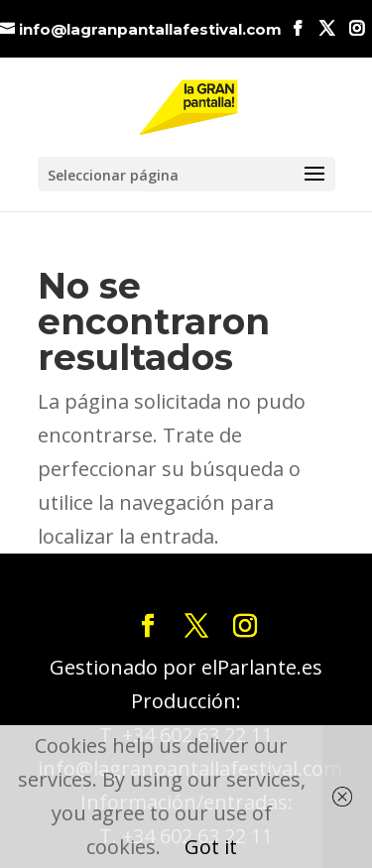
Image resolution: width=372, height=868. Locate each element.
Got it (211, 847)
